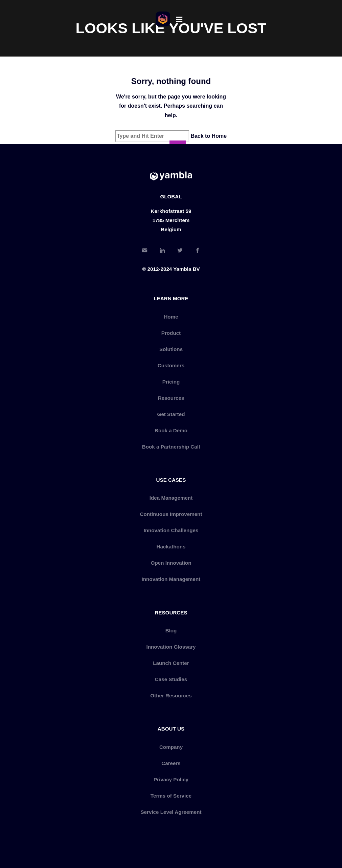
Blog (171, 631)
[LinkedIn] (162, 252)
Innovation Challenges (171, 530)
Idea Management (171, 498)
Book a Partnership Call (171, 447)
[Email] (144, 252)
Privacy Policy (171, 779)
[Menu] (179, 19)
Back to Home (209, 136)
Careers (171, 763)
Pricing (171, 382)
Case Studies (171, 679)
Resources (171, 398)
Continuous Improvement (171, 514)
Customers (171, 365)
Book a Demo (171, 430)
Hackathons (171, 547)
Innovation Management (171, 579)
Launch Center (171, 663)
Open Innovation (171, 563)
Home (171, 317)
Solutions (171, 349)
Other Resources (171, 696)
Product (171, 333)
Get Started (171, 414)
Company (171, 747)
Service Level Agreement (171, 812)
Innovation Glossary (171, 647)
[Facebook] (198, 252)
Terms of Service (171, 796)
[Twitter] (180, 252)
